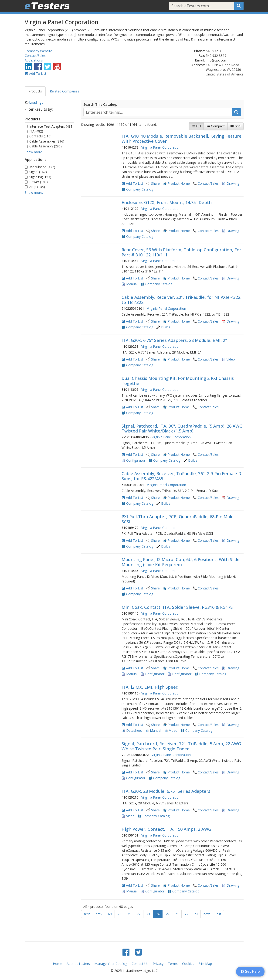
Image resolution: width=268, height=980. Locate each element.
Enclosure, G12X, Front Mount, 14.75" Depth (167, 202)
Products (35, 91)
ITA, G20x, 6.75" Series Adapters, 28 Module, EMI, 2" (174, 340)
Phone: (200, 51)
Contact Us (140, 964)
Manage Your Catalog (111, 964)
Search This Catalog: (100, 104)
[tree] (49, 102)
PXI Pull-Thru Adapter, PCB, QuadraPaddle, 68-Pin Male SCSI (178, 519)
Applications (34, 60)
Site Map (205, 964)
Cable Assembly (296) (43, 146)
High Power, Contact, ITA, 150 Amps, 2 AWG (166, 829)
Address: (198, 65)
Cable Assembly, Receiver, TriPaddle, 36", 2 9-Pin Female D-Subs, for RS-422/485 (182, 476)
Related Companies (64, 91)
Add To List (38, 73)
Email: (200, 60)
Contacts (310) (38, 136)
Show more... (34, 152)
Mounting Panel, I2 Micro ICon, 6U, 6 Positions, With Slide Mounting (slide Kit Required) (181, 562)
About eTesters (78, 964)
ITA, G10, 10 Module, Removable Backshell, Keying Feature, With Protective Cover (182, 139)
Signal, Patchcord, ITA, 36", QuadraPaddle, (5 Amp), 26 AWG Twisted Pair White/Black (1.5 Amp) (182, 429)
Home (58, 964)
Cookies (188, 964)
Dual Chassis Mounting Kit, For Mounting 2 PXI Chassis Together (178, 381)
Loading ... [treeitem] (37, 102)
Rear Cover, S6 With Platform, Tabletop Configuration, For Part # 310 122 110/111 (181, 252)
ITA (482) (34, 131)
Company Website (38, 51)
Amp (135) (35, 187)
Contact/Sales (35, 56)
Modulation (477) (40, 167)
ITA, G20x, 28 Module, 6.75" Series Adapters (166, 791)
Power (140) (36, 182)
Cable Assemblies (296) (44, 141)
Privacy (158, 964)
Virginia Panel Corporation (161, 147)
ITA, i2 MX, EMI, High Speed (150, 687)
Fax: (202, 56)
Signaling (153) (38, 177)
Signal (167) (36, 172)
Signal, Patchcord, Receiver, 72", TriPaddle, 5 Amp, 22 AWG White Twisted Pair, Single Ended (181, 746)
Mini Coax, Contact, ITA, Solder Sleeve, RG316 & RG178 (177, 607)
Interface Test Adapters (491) (49, 126)
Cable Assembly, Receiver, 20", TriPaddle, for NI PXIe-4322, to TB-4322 (181, 300)
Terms (173, 964)
